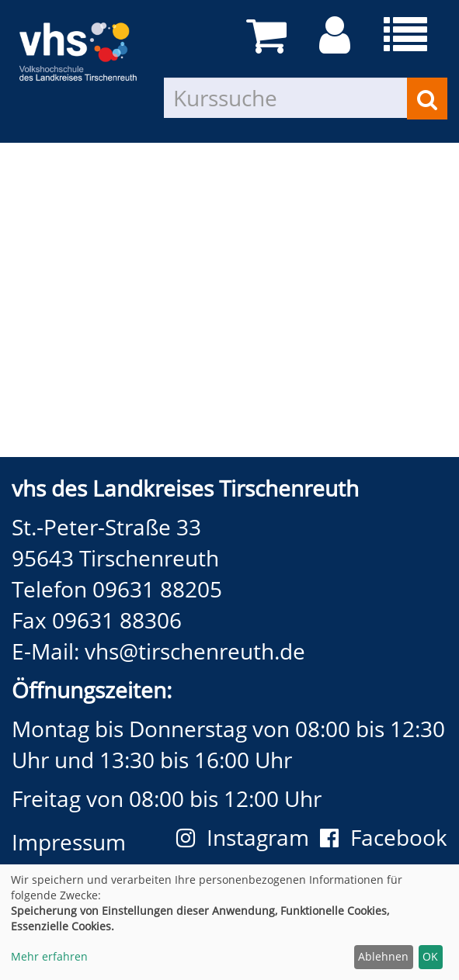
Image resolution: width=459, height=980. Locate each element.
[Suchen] (427, 99)
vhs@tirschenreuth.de (195, 651)
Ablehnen (383, 956)
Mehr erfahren (49, 956)
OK (430, 956)
